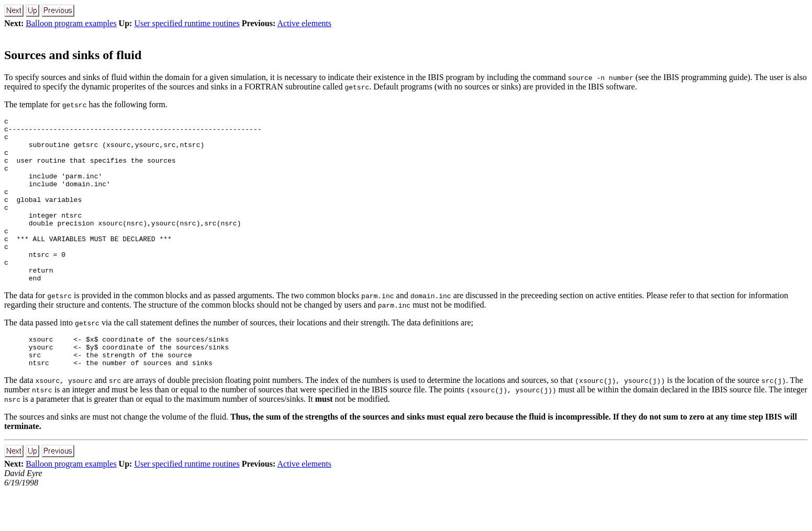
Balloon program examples (71, 23)
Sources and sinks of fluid (73, 55)
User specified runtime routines (187, 23)
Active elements (304, 23)
